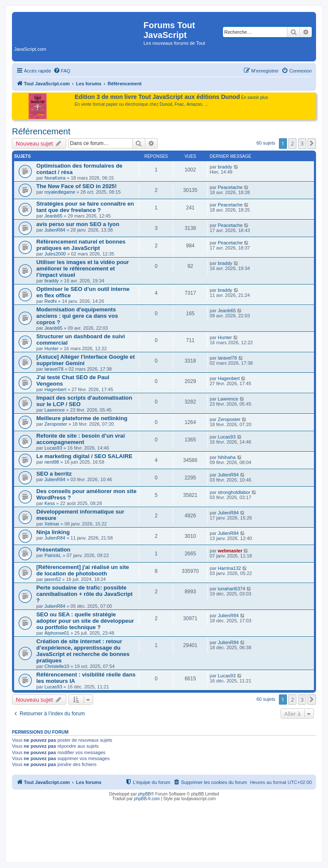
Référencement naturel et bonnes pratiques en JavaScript (81, 245)
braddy (225, 167)
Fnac (179, 104)
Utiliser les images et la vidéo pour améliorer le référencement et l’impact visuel (83, 269)
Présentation (53, 550)
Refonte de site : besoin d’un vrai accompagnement (81, 439)
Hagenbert (55, 389)
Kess (50, 503)
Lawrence (55, 410)
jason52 (53, 579)
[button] (312, 143)
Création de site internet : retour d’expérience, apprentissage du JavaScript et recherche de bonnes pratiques (83, 651)
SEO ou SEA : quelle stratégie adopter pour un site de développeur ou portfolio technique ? (85, 621)
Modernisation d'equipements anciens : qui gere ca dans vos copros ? (77, 316)
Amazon (195, 104)
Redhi (51, 301)
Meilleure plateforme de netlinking (82, 418)
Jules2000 (55, 254)
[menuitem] (62, 71)
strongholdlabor (234, 492)
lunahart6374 (231, 589)
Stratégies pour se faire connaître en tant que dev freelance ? (85, 207)
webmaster (230, 551)
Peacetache (230, 187)
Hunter (51, 348)
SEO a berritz (54, 474)
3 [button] (302, 143)
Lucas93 (53, 448)
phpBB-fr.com (147, 799)
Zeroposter (56, 424)
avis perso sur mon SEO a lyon (78, 224)
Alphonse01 (57, 633)
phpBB (144, 794)
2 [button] (292, 143)
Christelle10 (57, 666)
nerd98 (52, 462)
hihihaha (227, 457)
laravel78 (54, 369)
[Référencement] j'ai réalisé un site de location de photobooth (83, 570)
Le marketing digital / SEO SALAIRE (84, 456)
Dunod (166, 104)
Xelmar (52, 524)
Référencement (41, 131)
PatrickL (53, 555)
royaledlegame (60, 192)
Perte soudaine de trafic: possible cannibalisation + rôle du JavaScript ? (84, 594)
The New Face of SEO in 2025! (76, 186)
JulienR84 (55, 230)
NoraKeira (55, 178)
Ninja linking (53, 532)
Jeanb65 (53, 216)
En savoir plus (255, 97)
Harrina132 (229, 568)
